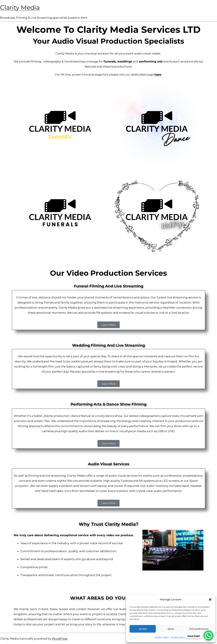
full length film (43, 366)
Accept (143, 629)
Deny (171, 629)
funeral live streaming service (177, 297)
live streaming (110, 372)
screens (124, 313)
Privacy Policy (162, 637)
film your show (171, 426)
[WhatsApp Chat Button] (209, 636)
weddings (125, 61)
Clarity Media (20, 7)
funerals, (110, 61)
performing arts (150, 61)
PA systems (104, 313)
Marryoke (151, 366)
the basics (68, 366)
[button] (210, 600)
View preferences (199, 629)
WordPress (60, 639)
